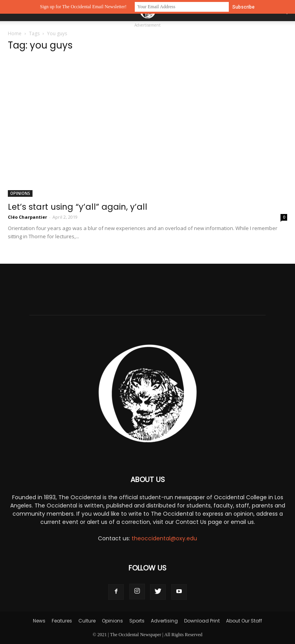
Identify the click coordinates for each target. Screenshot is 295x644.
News (39, 621)
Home (15, 33)
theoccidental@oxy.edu (164, 538)
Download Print (202, 621)
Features (62, 621)
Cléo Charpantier (27, 217)
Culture (87, 621)
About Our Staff (244, 621)
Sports (137, 621)
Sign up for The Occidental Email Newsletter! (83, 7)
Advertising (164, 621)
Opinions (20, 193)
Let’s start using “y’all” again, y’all (78, 207)
